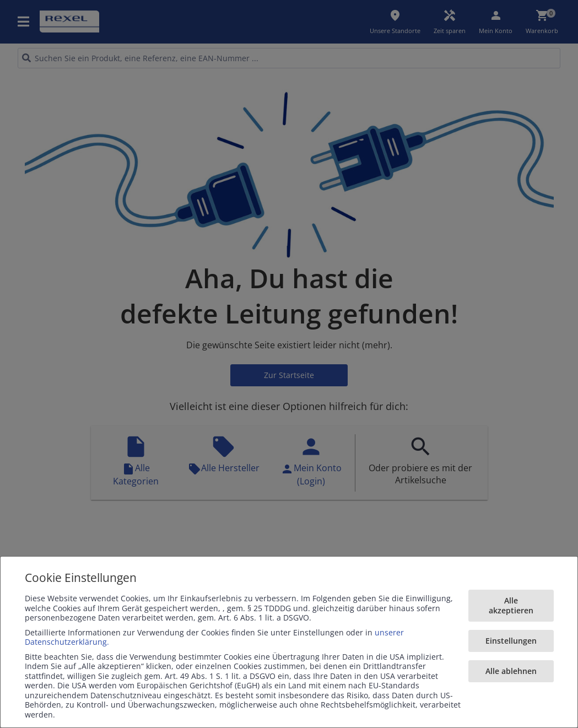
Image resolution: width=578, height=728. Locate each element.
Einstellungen (511, 641)
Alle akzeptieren (511, 605)
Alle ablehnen (511, 671)
